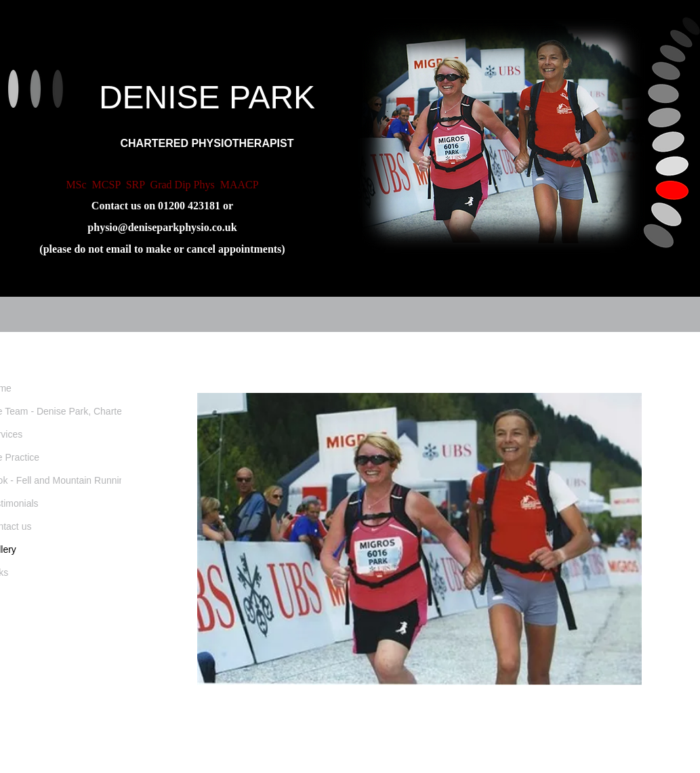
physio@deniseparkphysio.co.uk (162, 227)
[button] (419, 539)
